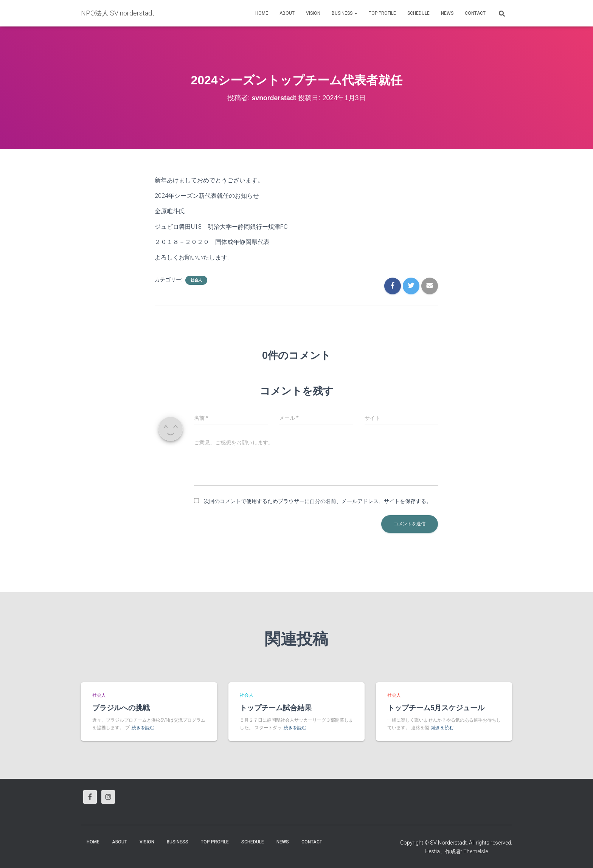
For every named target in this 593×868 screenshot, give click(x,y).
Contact (475, 13)
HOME (262, 13)
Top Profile (382, 13)
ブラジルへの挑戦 (121, 708)
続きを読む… (144, 728)
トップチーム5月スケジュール (436, 708)
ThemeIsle (476, 851)
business (345, 13)
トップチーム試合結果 (276, 708)
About (287, 13)
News (447, 13)
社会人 (196, 280)
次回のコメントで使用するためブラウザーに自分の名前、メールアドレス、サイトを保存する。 (318, 501)
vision (313, 13)
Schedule (418, 13)
